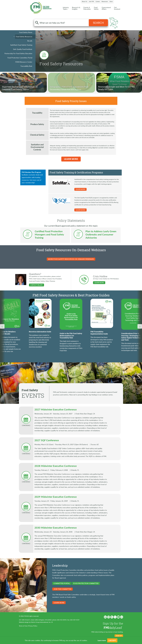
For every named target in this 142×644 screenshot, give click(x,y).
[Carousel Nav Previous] (2, 326)
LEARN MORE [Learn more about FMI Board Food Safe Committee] (59, 603)
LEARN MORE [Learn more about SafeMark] (80, 189)
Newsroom (105, 1)
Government (106, 8)
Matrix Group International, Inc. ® (42, 622)
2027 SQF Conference (47, 440)
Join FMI (91, 1)
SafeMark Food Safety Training (21, 45)
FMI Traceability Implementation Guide (99, 333)
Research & (76, 8)
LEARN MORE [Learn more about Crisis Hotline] (99, 283)
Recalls (30, 41)
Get (117, 8)
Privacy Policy (33, 626)
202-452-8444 (62, 620)
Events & (87, 8)
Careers (98, 1)
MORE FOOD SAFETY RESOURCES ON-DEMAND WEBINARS (71, 259)
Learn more (102, 640)
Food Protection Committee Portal (20, 58)
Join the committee (62, 589)
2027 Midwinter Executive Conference (56, 409)
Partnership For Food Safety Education (18, 53)
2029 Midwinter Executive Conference (56, 497)
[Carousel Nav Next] (140, 326)
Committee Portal (62, 583)
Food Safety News (26, 32)
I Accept (112, 640)
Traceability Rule (26, 66)
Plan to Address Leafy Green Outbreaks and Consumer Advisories (101, 234)
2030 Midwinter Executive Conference (56, 528)
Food (96, 8)
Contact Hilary (36, 285)
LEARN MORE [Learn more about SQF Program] (80, 210)
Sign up (119, 636)
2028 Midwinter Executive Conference (56, 466)
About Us (84, 1)
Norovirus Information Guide (40, 332)
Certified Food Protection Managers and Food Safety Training (49, 234)
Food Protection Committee (86, 583)
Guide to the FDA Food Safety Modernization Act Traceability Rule (71, 336)
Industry (66, 8)
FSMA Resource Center (24, 62)
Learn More (71, 159)
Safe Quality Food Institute (23, 49)
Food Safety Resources (24, 37)
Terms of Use (23, 626)
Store (111, 1)
